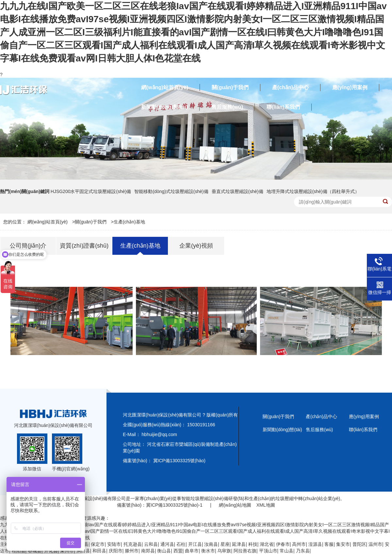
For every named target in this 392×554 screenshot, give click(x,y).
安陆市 (114, 544)
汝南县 (211, 544)
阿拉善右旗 (245, 551)
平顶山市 (268, 551)
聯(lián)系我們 (363, 430)
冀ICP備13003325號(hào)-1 (174, 505)
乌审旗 (224, 551)
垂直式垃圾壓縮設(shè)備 (237, 191)
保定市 (98, 544)
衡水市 (208, 551)
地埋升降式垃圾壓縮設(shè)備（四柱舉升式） (313, 191)
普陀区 (359, 544)
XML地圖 (266, 505)
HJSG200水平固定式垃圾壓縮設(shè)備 (91, 191)
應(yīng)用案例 (364, 416)
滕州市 (132, 551)
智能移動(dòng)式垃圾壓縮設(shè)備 (171, 191)
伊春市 (283, 544)
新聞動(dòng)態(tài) (282, 430)
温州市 (375, 544)
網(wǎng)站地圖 (235, 505)
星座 (225, 544)
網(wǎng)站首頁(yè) (48, 222)
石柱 (181, 544)
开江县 (195, 544)
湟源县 (315, 544)
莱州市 (67, 551)
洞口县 (83, 551)
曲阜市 (192, 551)
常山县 (286, 551)
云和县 (151, 544)
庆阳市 (116, 551)
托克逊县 (133, 544)
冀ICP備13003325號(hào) (179, 461)
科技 (253, 544)
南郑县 (148, 551)
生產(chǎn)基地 (129, 222)
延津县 (239, 544)
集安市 (343, 544)
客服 (329, 544)
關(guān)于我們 (90, 222)
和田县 (99, 551)
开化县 (51, 551)
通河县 (167, 544)
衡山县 (164, 551)
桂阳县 (19, 551)
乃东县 (303, 551)
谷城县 (35, 551)
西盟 (178, 551)
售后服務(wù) (319, 430)
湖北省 (267, 544)
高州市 (299, 544)
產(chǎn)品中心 (321, 416)
